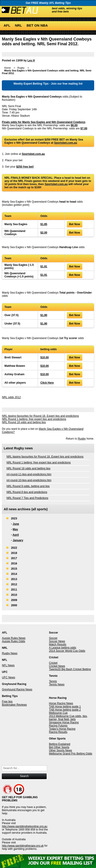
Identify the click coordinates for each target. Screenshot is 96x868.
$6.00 (74, 125)
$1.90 (44, 315)
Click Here (47, 383)
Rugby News (10, 653)
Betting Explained (59, 744)
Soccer (53, 638)
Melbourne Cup (58, 713)
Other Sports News (60, 750)
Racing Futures (58, 726)
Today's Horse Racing (62, 729)
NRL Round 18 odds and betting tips (24, 422)
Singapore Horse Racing (64, 722)
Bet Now (75, 224)
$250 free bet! (25, 167)
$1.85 (44, 224)
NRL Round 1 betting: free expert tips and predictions (34, 419)
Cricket (53, 663)
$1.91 (44, 267)
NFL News (8, 665)
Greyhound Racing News (17, 689)
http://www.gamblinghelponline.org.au (24, 826)
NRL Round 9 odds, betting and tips (28, 486)
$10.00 (44, 357)
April (16, 535)
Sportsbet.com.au (66, 143)
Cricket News (57, 666)
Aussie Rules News (14, 638)
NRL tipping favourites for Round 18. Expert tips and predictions (40, 416)
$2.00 (44, 233)
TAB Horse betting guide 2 (65, 710)
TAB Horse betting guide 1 (65, 707)
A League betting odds (62, 648)
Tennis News (57, 684)
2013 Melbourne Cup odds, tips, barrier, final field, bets (68, 718)
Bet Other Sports (59, 747)
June (16, 524)
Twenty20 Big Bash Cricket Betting (70, 669)
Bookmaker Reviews (14, 705)
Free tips (7, 702)
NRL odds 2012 (11, 397)
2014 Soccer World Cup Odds (67, 651)
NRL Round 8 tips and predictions (27, 492)
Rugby (82, 439)
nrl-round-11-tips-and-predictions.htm (29, 474)
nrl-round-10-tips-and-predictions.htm (29, 480)
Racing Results (58, 732)
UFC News (8, 677)
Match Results (58, 644)
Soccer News (57, 641)
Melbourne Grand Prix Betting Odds (71, 754)
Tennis (53, 681)
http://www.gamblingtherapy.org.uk (23, 846)
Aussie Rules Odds (13, 641)
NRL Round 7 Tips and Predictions (27, 498)
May (15, 529)
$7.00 (84, 128)
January (18, 540)
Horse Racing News (61, 703)
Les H (31, 60)
